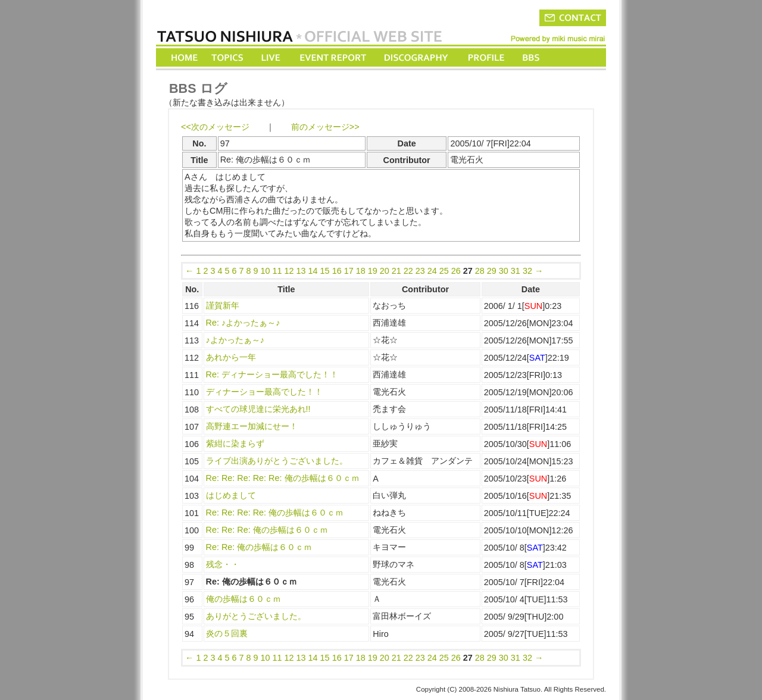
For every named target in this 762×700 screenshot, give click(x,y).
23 (420, 271)
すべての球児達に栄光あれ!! (258, 409)
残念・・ (223, 564)
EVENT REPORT (332, 57)
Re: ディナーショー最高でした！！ (272, 374)
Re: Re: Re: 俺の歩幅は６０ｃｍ (267, 530)
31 (516, 271)
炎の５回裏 (227, 633)
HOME (185, 57)
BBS (532, 57)
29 (492, 271)
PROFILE (485, 57)
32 (527, 271)
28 (480, 271)
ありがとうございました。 (256, 616)
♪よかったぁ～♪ (235, 340)
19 (373, 271)
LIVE (271, 57)
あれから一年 (231, 357)
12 (289, 271)
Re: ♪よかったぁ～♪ (243, 323)
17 (349, 271)
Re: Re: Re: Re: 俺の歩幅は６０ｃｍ (275, 512)
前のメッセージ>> (325, 127)
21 (396, 271)
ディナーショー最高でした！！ (264, 392)
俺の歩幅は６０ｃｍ (243, 599)
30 (504, 271)
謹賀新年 (223, 305)
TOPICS (228, 57)
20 (385, 271)
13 (301, 271)
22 (408, 271)
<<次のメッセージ (215, 127)
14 (313, 271)
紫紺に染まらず (235, 443)
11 (277, 271)
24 (432, 271)
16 (337, 271)
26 (456, 271)
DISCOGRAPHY (416, 57)
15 (325, 271)
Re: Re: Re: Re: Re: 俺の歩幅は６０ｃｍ (283, 478)
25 (444, 271)
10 (266, 271)
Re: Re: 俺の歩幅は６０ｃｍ (259, 547)
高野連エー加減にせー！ (252, 426)
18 (361, 271)
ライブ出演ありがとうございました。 (277, 461)
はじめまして (231, 495)
